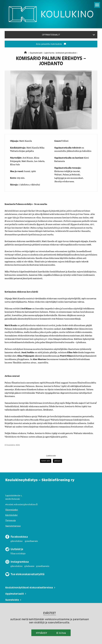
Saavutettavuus (13, 526)
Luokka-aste (51, 456)
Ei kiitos (61, 633)
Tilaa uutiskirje (18, 553)
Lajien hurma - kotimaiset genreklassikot (61, 53)
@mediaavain (31, 541)
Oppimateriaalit (37, 53)
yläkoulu (57, 461)
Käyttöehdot (11, 515)
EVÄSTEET (50, 613)
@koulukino (16, 541)
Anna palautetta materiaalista (51, 44)
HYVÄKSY (42, 633)
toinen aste (46, 461)
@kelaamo (29, 566)
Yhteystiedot (12, 510)
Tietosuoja (10, 520)
